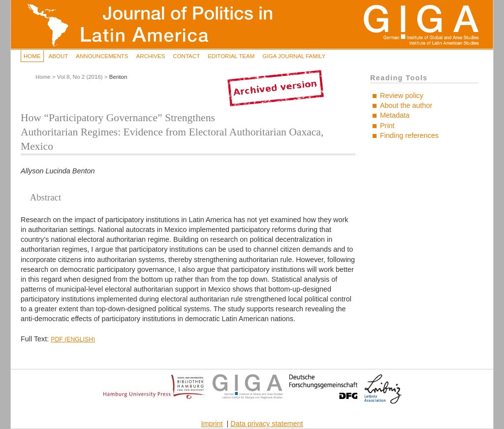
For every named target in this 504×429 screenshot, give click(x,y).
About (59, 56)
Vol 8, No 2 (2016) (80, 77)
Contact (186, 56)
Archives (150, 56)
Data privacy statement (267, 424)
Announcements (102, 56)
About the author (406, 105)
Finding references (409, 135)
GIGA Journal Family (294, 56)
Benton (118, 77)
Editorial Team (231, 56)
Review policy (402, 96)
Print (387, 126)
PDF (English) (73, 339)
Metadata (395, 115)
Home (32, 56)
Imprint (212, 424)
